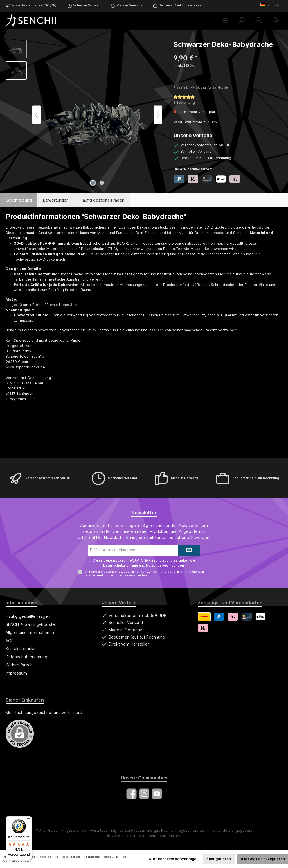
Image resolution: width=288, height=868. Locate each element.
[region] (84, 115)
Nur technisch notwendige (173, 859)
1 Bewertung (184, 102)
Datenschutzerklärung (26, 657)
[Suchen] (242, 20)
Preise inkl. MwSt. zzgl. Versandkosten (202, 88)
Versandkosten (132, 830)
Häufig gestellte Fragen (28, 616)
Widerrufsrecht (20, 665)
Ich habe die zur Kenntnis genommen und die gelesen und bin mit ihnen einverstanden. (144, 573)
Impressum (16, 673)
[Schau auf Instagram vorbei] (144, 794)
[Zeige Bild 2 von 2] (102, 183)
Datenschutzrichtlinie (121, 565)
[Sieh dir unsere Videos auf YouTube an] (157, 794)
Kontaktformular (21, 649)
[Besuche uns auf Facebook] (131, 794)
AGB (201, 572)
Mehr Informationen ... (19, 861)
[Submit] (189, 550)
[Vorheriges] (37, 115)
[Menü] (225, 20)
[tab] (19, 200)
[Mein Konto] (258, 20)
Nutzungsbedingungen (165, 565)
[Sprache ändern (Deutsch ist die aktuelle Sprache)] (271, 6)
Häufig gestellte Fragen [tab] (102, 200)
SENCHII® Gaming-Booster (31, 624)
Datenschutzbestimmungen (125, 572)
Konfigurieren (219, 859)
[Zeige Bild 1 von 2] (93, 183)
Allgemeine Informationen (30, 633)
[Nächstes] (158, 115)
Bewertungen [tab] (56, 200)
